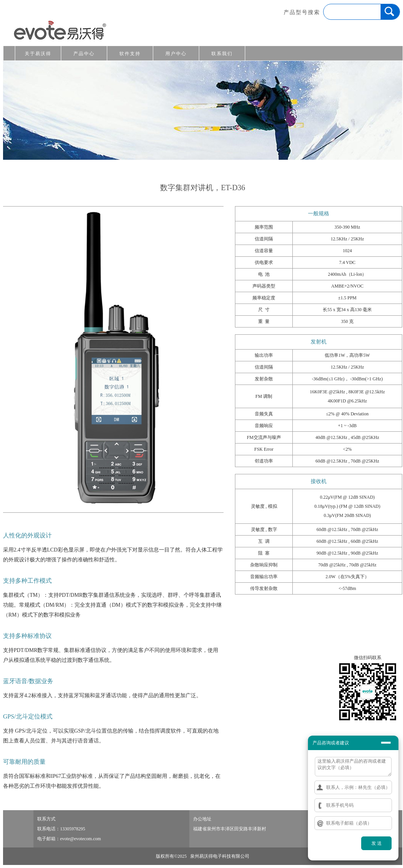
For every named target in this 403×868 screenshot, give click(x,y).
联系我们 (222, 54)
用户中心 (176, 54)
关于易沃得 (38, 54)
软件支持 (130, 54)
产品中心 (84, 54)
